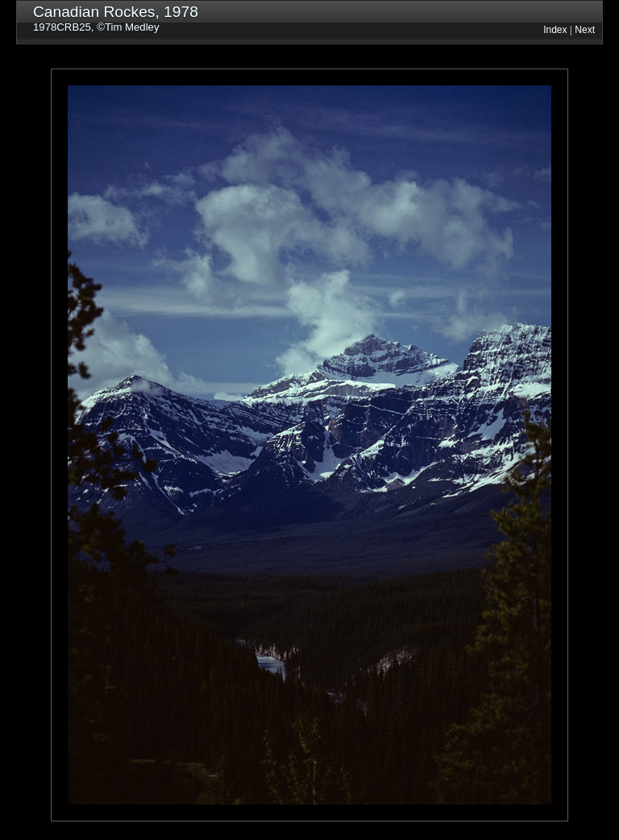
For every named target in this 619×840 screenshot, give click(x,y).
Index (555, 30)
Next (585, 30)
